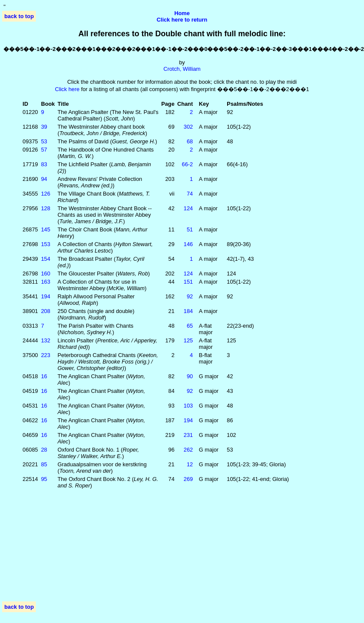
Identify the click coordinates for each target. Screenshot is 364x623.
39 (44, 127)
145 (46, 229)
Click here (67, 89)
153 (46, 244)
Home (182, 13)
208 (46, 311)
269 (188, 479)
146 (188, 244)
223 (46, 355)
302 (188, 127)
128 (46, 208)
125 (188, 340)
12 (190, 464)
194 (46, 296)
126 (46, 194)
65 (190, 326)
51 (190, 229)
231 (188, 435)
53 (44, 141)
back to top (19, 16)
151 (188, 282)
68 (190, 141)
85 (44, 464)
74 (190, 194)
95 (44, 479)
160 (46, 274)
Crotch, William (182, 69)
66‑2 (187, 164)
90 (190, 376)
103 (188, 406)
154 (46, 259)
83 (44, 164)
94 (44, 179)
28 (44, 450)
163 (46, 282)
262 (188, 450)
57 (44, 150)
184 (188, 311)
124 (188, 208)
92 (190, 296)
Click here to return (182, 20)
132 (46, 340)
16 (44, 376)
